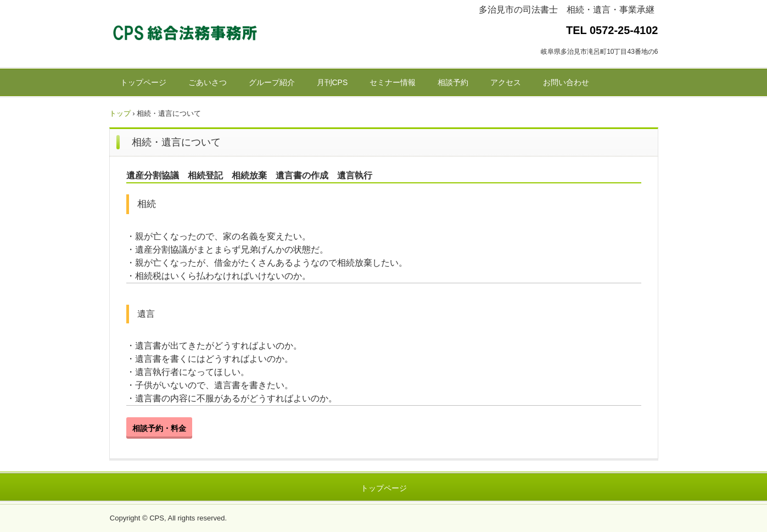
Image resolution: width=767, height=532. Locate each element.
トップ (120, 113)
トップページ (143, 82)
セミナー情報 (393, 82)
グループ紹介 (272, 82)
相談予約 (453, 82)
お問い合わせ (566, 82)
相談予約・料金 (159, 428)
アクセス (506, 82)
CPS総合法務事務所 (186, 35)
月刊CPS (332, 82)
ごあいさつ (208, 82)
